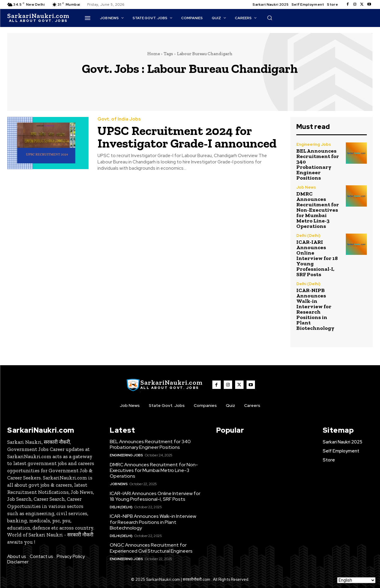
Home (154, 54)
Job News (306, 187)
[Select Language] (356, 580)
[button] (270, 18)
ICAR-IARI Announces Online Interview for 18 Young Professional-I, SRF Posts (317, 258)
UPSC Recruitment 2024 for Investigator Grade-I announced (187, 137)
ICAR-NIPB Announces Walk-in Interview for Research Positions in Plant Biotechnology (315, 309)
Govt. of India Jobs (119, 119)
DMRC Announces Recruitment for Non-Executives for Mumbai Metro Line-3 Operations (318, 210)
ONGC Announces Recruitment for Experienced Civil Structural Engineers (151, 548)
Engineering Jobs (314, 144)
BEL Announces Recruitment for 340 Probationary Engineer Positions (318, 164)
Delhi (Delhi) (308, 236)
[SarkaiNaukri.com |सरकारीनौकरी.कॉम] (38, 18)
